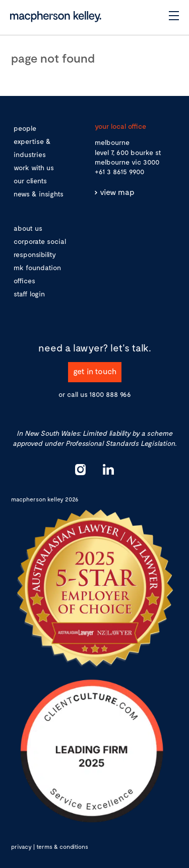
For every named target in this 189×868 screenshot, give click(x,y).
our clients (30, 181)
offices (24, 280)
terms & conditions (62, 846)
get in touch (95, 371)
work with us (34, 167)
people (25, 128)
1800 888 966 (110, 394)
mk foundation (37, 267)
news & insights (39, 194)
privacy (21, 846)
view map (117, 192)
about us (28, 228)
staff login (29, 294)
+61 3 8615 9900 (119, 171)
